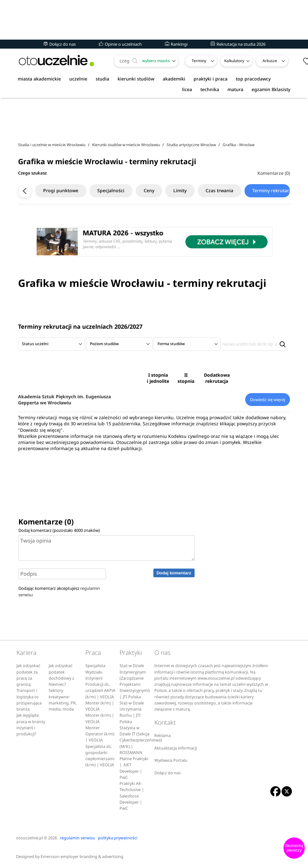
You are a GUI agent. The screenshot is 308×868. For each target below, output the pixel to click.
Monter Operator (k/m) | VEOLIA (100, 734)
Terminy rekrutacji (262, 190)
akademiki (174, 79)
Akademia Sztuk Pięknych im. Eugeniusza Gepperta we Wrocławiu (64, 400)
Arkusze (270, 61)
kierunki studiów (136, 79)
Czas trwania (209, 190)
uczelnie (78, 79)
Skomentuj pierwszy (294, 848)
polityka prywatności (118, 838)
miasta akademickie (39, 79)
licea (187, 89)
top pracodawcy (253, 79)
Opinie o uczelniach (120, 44)
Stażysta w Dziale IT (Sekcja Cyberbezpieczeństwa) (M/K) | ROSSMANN (141, 740)
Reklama (163, 736)
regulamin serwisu (77, 838)
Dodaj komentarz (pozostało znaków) (59, 530)
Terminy (199, 61)
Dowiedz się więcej (268, 400)
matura (235, 89)
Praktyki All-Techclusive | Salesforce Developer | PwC (132, 796)
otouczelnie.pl (29, 838)
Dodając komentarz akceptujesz (59, 591)
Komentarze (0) (274, 173)
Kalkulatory (234, 61)
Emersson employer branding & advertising (82, 857)
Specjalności (100, 190)
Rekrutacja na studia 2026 (238, 44)
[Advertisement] (154, 119)
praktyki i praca (211, 79)
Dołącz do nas (60, 44)
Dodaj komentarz (174, 573)
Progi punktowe (49, 190)
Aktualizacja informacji (176, 748)
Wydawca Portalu (171, 760)
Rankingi (176, 44)
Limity (169, 190)
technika (210, 89)
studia (102, 79)
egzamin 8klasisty (271, 89)
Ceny (138, 190)
